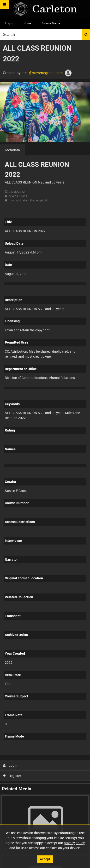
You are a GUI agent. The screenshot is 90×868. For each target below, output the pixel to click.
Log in (9, 23)
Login (10, 765)
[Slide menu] (4, 4)
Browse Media (51, 23)
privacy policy (74, 843)
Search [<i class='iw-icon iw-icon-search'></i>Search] (86, 34)
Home (27, 23)
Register (12, 776)
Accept (45, 859)
